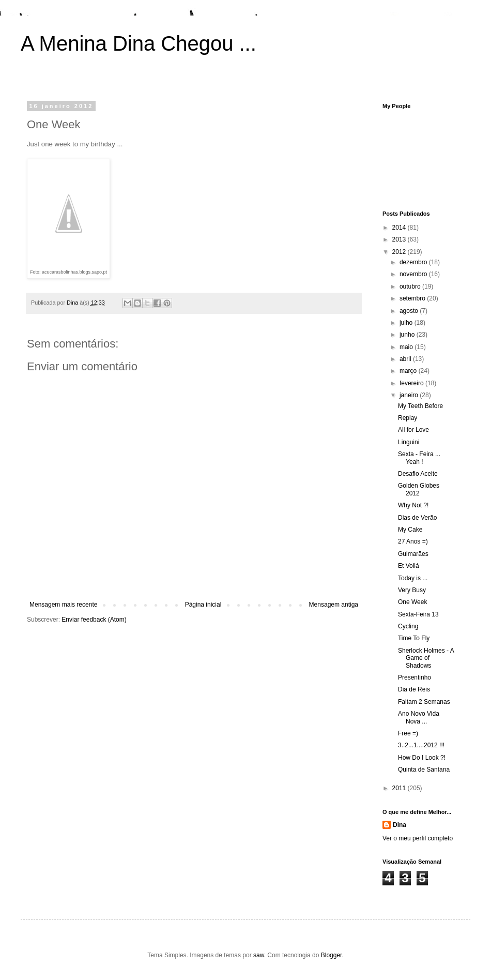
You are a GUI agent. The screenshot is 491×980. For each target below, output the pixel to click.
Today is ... (413, 578)
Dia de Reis (414, 689)
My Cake (410, 530)
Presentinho (415, 677)
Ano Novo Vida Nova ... (419, 717)
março (409, 371)
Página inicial (203, 605)
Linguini (409, 442)
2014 (400, 228)
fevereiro (412, 383)
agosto (410, 311)
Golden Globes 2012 (419, 489)
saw (259, 955)
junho (408, 335)
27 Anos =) (413, 541)
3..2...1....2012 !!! (421, 745)
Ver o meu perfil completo (418, 838)
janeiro (410, 395)
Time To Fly (414, 638)
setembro (413, 298)
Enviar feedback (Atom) (94, 620)
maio (407, 347)
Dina (400, 825)
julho (407, 323)
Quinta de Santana (424, 770)
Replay (408, 418)
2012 (400, 252)
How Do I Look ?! (422, 758)
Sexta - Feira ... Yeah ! (419, 458)
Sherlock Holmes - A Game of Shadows (426, 658)
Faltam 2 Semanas (424, 702)
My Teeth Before (420, 406)
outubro (411, 287)
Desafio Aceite (418, 474)
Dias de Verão (417, 518)
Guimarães (413, 554)
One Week (412, 602)
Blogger (332, 955)
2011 (400, 788)
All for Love (413, 430)
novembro (414, 274)
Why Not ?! (413, 505)
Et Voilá (409, 566)
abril (406, 359)
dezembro (414, 262)
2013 (400, 239)
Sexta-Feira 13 (418, 614)
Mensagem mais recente (63, 605)
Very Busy (412, 590)
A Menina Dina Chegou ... (139, 43)
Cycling (408, 626)
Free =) (408, 733)
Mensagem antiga (334, 605)
